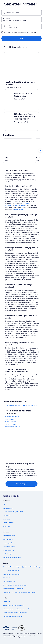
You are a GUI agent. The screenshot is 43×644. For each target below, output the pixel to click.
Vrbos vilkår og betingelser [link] (11, 570)
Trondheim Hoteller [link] (12, 417)
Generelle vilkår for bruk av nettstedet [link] (15, 585)
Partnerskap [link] (6, 515)
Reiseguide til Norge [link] (9, 536)
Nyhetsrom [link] (6, 526)
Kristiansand (18, 210)
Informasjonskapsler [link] (9, 581)
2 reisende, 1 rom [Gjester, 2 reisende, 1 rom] (13, 27)
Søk (21, 38)
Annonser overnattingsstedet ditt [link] (13, 512)
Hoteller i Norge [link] (8, 539)
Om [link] (4, 504)
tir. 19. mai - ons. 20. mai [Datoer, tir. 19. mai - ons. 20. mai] (16, 20)
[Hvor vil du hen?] (21, 13)
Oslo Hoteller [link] (10, 419)
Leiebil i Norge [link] (7, 554)
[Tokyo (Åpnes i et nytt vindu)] (18, 151)
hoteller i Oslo (20, 205)
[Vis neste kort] (40, 151)
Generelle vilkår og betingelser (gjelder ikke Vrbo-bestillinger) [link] (22, 567)
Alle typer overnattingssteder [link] (12, 557)
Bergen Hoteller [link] (11, 424)
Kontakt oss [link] (6, 602)
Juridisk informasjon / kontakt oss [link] (13, 589)
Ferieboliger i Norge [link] (9, 543)
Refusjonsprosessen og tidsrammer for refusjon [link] (17, 609)
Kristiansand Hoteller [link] (12, 427)
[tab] (22, 405)
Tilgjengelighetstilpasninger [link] (11, 574)
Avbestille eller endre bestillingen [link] (13, 605)
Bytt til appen (22, 484)
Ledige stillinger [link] (8, 508)
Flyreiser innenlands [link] (9, 550)
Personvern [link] (6, 578)
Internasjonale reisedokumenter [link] (13, 616)
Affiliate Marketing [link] (8, 523)
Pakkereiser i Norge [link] (9, 547)
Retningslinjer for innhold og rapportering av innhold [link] (19, 592)
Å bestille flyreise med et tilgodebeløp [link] (15, 613)
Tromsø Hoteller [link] (11, 422)
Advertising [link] (6, 519)
